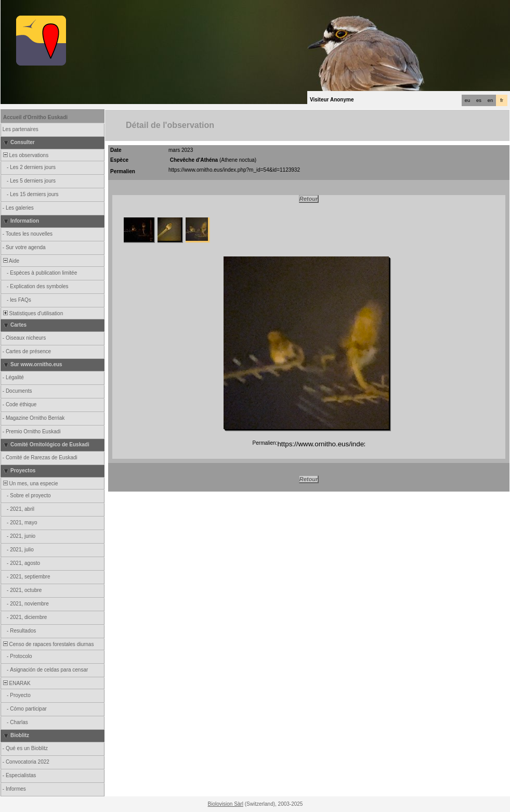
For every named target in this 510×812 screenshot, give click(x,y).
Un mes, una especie (30, 484)
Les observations (25, 155)
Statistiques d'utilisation (32, 313)
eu (467, 100)
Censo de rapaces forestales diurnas (48, 644)
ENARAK (16, 683)
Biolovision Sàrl (226, 804)
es (479, 100)
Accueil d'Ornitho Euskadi (35, 117)
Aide (10, 261)
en (490, 100)
